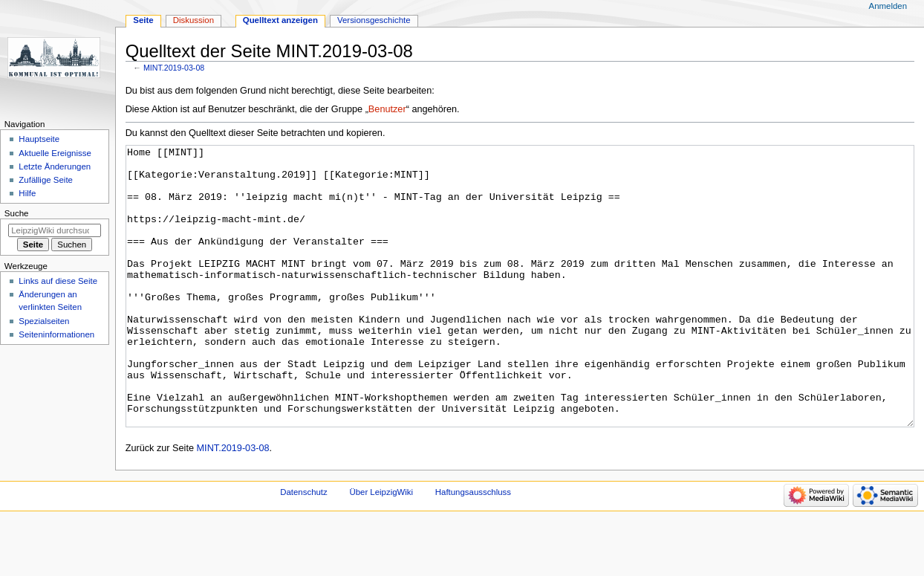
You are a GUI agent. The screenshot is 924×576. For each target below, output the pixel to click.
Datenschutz (304, 548)
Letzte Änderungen (55, 166)
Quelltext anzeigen (280, 20)
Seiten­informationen (56, 334)
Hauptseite (39, 139)
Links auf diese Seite (58, 281)
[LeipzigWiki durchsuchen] (55, 230)
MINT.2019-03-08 (174, 68)
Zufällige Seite (46, 180)
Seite (143, 20)
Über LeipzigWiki (381, 548)
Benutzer (387, 109)
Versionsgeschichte (374, 20)
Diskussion (193, 20)
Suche (17, 213)
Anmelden (888, 6)
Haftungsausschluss (473, 548)
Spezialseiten (44, 321)
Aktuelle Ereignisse (55, 153)
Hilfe (27, 193)
